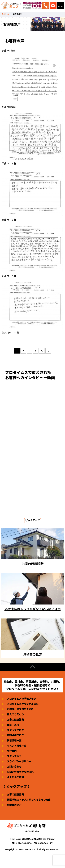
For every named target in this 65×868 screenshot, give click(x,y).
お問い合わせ (14, 766)
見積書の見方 (14, 805)
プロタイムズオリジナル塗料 (23, 704)
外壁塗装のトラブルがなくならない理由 (29, 800)
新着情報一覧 (14, 740)
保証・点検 (13, 725)
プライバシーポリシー (19, 761)
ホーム (7, 14)
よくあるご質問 (15, 777)
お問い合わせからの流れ (20, 772)
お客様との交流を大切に (20, 709)
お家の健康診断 (15, 719)
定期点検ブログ (15, 735)
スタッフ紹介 (14, 756)
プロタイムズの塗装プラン (21, 699)
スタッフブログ (15, 730)
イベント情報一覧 (17, 746)
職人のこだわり (15, 714)
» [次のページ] (48, 351)
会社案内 (12, 751)
